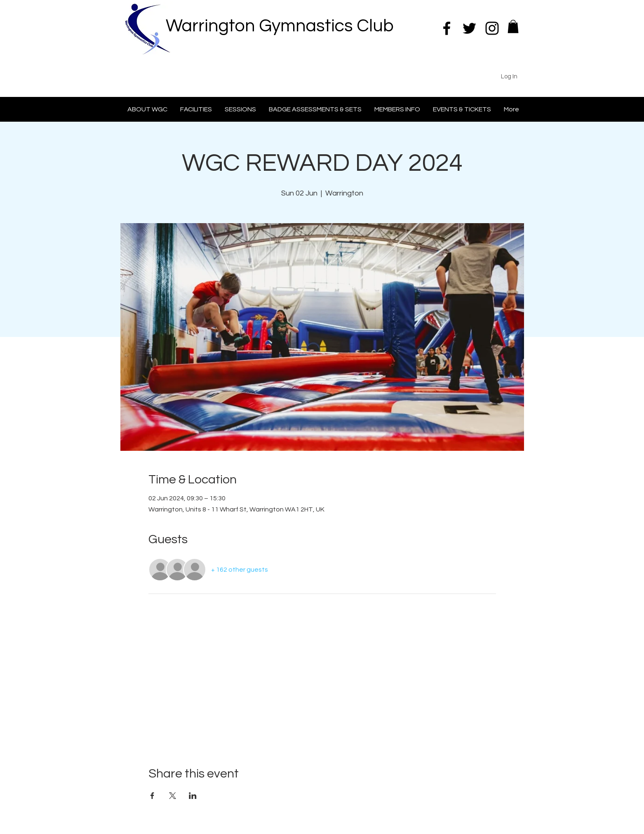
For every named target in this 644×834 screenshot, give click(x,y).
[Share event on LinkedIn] (193, 796)
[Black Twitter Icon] (469, 28)
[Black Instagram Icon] (492, 28)
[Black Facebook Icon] (447, 28)
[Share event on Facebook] (152, 796)
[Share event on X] (173, 796)
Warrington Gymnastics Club (280, 26)
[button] (513, 26)
